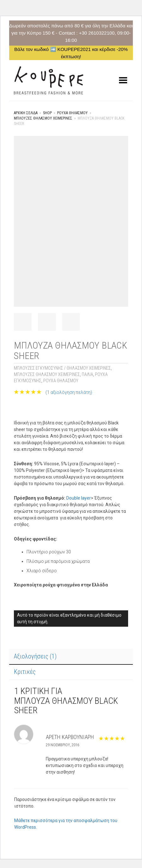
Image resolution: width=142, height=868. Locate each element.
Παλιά (87, 374)
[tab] (71, 657)
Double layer (79, 498)
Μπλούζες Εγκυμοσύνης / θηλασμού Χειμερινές (62, 368)
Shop (47, 113)
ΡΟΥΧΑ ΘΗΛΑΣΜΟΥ (72, 113)
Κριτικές (25, 672)
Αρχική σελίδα (26, 113)
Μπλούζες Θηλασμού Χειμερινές (43, 118)
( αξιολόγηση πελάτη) (69, 392)
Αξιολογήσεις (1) (35, 656)
